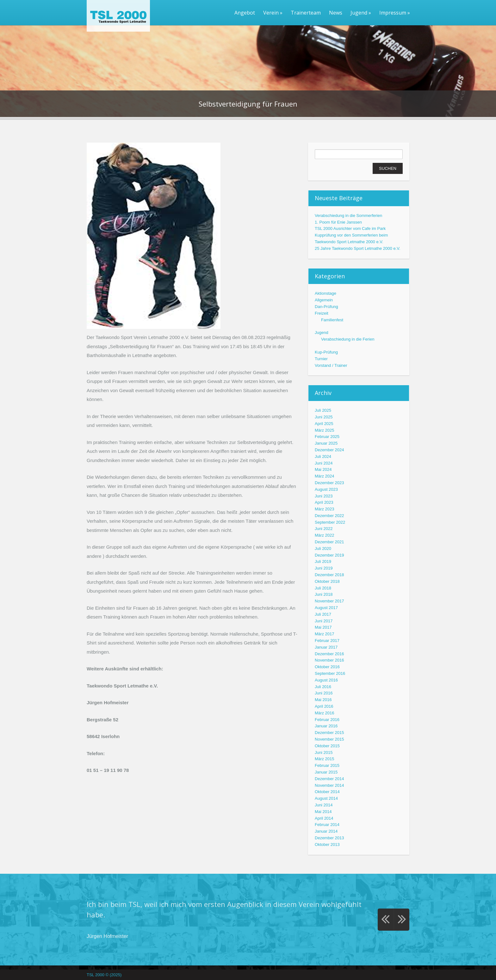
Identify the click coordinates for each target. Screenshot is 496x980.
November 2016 (329, 660)
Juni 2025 (324, 417)
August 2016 (326, 680)
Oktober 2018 (327, 581)
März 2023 (324, 509)
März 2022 (324, 535)
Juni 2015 (324, 752)
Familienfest (332, 320)
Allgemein (324, 300)
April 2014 (324, 818)
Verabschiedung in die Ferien (348, 339)
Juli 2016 (323, 687)
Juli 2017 (323, 614)
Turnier (321, 359)
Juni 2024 (324, 463)
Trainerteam (306, 13)
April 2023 (324, 502)
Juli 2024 (323, 456)
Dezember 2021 (329, 542)
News (336, 13)
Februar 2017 (327, 641)
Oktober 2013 (327, 844)
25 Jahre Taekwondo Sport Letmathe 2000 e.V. (357, 248)
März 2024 (324, 476)
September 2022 (330, 522)
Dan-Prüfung (326, 307)
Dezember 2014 (329, 779)
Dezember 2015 (329, 733)
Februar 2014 (327, 825)
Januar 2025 (326, 443)
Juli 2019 (323, 561)
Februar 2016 (327, 720)
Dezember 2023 (329, 483)
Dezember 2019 (329, 555)
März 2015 (324, 759)
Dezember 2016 (329, 654)
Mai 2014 (323, 812)
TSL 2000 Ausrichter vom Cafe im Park (350, 228)
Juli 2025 (323, 410)
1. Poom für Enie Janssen (338, 222)
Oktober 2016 (327, 667)
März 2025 (324, 430)
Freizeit (322, 313)
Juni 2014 (324, 805)
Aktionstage (325, 293)
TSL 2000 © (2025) (104, 975)
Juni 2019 (324, 568)
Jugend (361, 13)
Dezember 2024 (329, 450)
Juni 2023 (324, 496)
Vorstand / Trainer (331, 365)
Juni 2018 (324, 594)
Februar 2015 (327, 765)
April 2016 (324, 706)
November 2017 (329, 601)
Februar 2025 (327, 437)
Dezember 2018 (329, 575)
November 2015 (329, 739)
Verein (273, 13)
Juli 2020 (323, 549)
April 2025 (324, 424)
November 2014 (329, 785)
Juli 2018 (323, 588)
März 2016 (324, 713)
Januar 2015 (326, 772)
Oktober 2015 (327, 746)
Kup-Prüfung (326, 352)
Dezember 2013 (329, 838)
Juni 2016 (324, 693)
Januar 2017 (326, 647)
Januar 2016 (326, 726)
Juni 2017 (324, 621)
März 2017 (324, 634)
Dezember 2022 (329, 516)
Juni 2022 (324, 529)
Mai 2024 (323, 469)
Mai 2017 (323, 627)
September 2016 (330, 673)
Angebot (245, 13)
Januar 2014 (326, 831)
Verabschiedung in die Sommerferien (348, 216)
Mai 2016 (323, 700)
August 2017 (326, 608)
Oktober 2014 (327, 792)
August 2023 (326, 489)
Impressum (395, 13)
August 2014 (326, 798)
